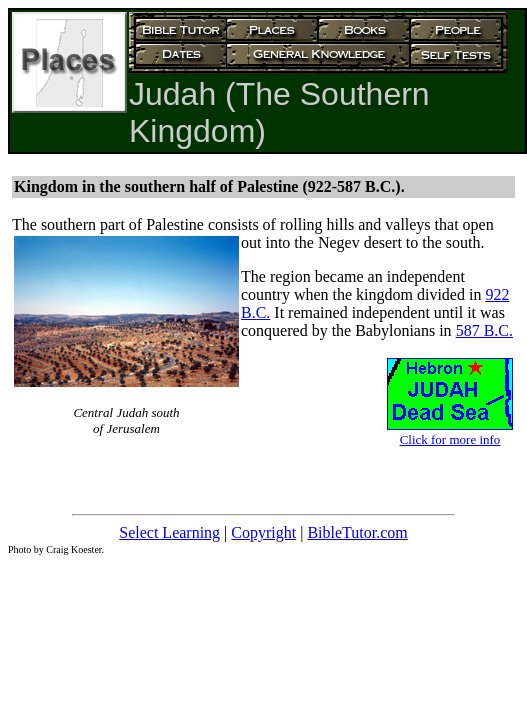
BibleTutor (341, 532)
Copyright (263, 532)
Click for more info (450, 439)
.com (392, 532)
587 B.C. (484, 330)
